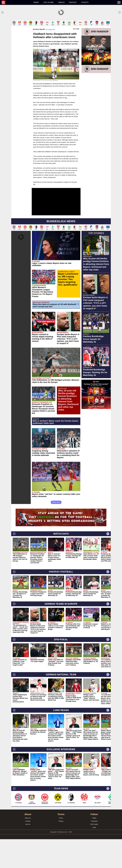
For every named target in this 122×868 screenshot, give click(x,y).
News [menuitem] (36, 2)
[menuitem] (16, 2)
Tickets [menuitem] (85, 2)
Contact (28, 850)
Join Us (28, 853)
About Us (28, 847)
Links (94, 856)
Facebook (94, 850)
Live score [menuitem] (48, 2)
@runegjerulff (50, 58)
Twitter (94, 847)
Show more (56, 531)
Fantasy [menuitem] (73, 2)
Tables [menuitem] (61, 2)
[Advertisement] (61, 34)
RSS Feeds (94, 853)
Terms (61, 847)
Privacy (61, 850)
